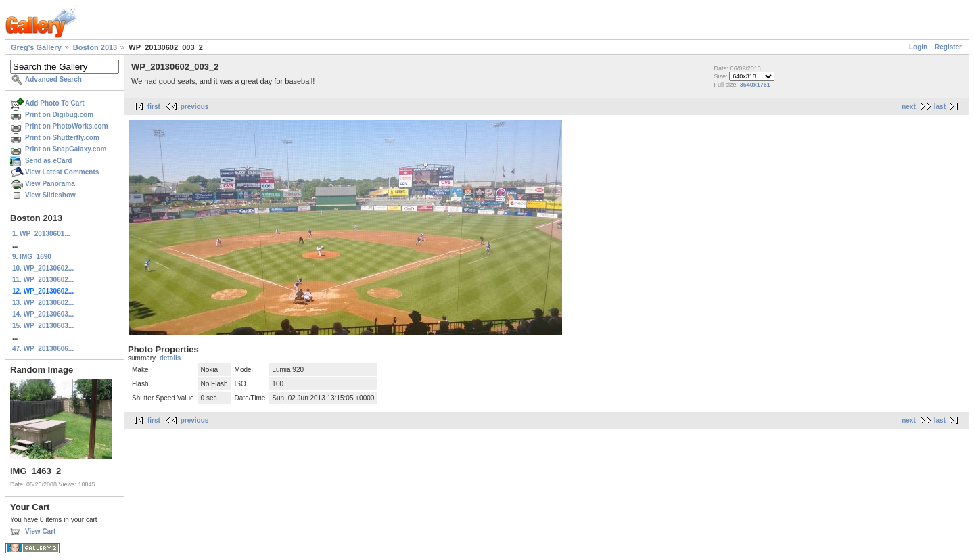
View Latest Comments (62, 172)
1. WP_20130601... (41, 234)
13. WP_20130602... (43, 303)
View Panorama (50, 184)
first (154, 107)
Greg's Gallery (36, 47)
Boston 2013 (95, 47)
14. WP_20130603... (43, 314)
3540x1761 (755, 85)
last (940, 107)
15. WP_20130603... (43, 326)
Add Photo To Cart (55, 103)
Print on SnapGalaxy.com (66, 149)
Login (918, 47)
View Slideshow (50, 195)
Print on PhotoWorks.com (67, 126)
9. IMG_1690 (32, 257)
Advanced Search (53, 79)
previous (195, 107)
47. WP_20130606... (43, 349)
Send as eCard (48, 161)
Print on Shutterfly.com (62, 138)
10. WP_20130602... (43, 268)
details (170, 358)
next (909, 107)
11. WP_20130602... (43, 280)
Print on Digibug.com (59, 115)
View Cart (40, 531)
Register (948, 47)
